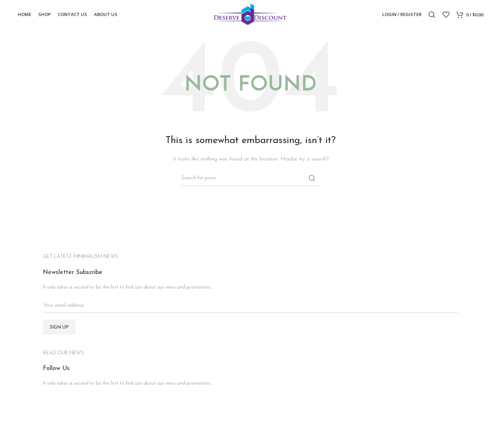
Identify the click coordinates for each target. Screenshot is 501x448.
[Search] (432, 15)
